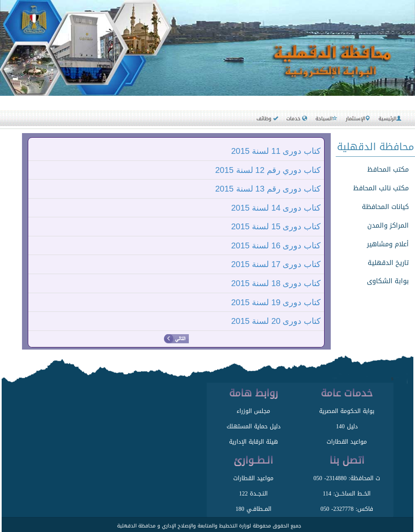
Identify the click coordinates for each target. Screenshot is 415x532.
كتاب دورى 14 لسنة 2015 (276, 208)
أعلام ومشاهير (388, 244)
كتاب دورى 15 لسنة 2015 (276, 226)
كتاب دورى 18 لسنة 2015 (276, 283)
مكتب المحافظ (388, 169)
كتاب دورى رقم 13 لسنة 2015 (268, 189)
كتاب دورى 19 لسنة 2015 (276, 302)
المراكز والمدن (388, 225)
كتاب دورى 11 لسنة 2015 (276, 151)
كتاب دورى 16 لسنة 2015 (276, 245)
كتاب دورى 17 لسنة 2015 (276, 264)
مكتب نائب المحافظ (381, 188)
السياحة (326, 119)
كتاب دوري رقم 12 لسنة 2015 (268, 170)
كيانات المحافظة (385, 207)
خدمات (297, 119)
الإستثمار (358, 119)
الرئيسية (390, 119)
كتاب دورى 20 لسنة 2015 (276, 321)
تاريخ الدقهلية (388, 263)
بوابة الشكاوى (388, 281)
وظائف (267, 119)
